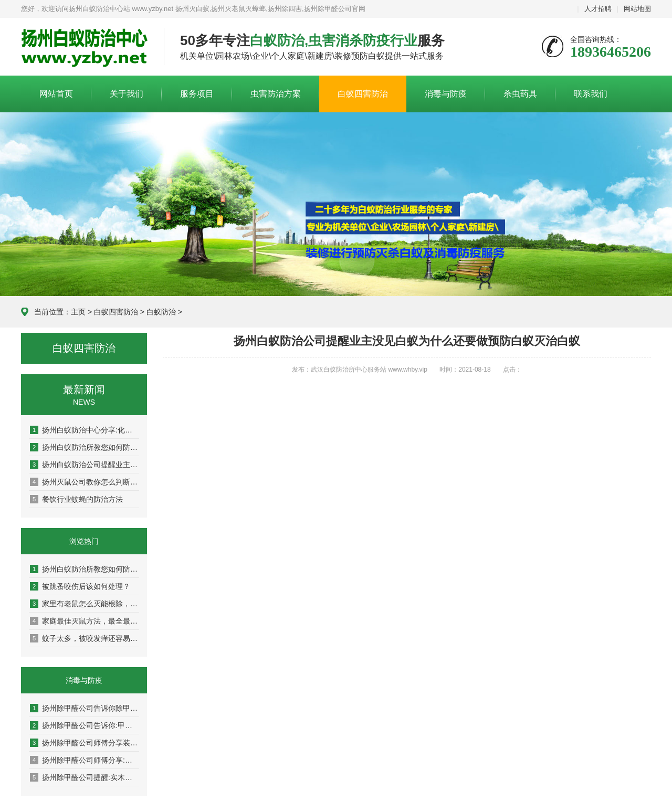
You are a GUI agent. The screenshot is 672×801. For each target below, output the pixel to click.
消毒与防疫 (446, 94)
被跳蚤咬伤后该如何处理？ (80, 586)
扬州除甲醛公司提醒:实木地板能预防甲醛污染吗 (85, 777)
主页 (78, 312)
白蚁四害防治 (363, 94)
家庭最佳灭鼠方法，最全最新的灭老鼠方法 (85, 621)
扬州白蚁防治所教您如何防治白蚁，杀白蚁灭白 (85, 447)
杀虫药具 (520, 94)
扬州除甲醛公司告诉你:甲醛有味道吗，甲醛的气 (85, 725)
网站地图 (637, 9)
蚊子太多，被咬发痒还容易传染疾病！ (85, 638)
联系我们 (591, 94)
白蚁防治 (161, 312)
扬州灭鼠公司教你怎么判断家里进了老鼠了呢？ (85, 482)
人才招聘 (598, 9)
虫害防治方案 (276, 94)
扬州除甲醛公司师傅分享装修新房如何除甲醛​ (85, 743)
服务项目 (197, 94)
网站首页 (56, 94)
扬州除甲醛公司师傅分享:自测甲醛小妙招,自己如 (85, 760)
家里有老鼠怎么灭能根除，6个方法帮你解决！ (85, 604)
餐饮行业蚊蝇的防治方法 (76, 499)
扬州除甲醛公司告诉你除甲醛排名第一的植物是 (85, 708)
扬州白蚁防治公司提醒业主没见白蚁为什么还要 (85, 465)
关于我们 (127, 94)
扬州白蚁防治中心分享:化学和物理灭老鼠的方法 (85, 430)
